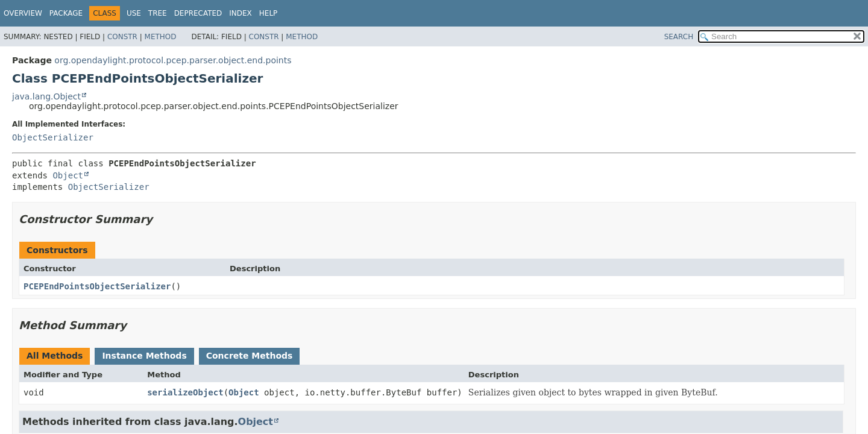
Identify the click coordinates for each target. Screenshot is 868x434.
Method (161, 37)
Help (269, 13)
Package (66, 13)
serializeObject (185, 392)
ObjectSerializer (53, 137)
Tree (158, 13)
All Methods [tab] (55, 356)
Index (241, 13)
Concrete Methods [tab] (250, 356)
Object (68, 175)
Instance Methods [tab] (144, 356)
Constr (122, 37)
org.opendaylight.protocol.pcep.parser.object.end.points (173, 60)
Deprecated (198, 13)
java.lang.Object (46, 96)
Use (134, 13)
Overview (23, 13)
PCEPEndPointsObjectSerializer (97, 286)
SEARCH (679, 37)
